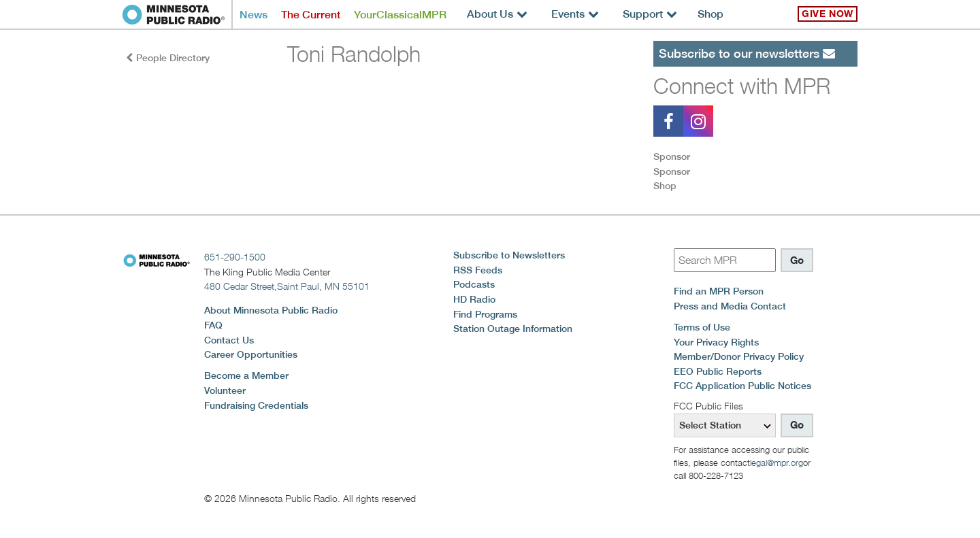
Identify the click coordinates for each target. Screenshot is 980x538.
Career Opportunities (251, 354)
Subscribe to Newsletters (509, 255)
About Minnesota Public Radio (271, 310)
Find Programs (485, 314)
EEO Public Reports (718, 371)
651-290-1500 (235, 257)
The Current (311, 15)
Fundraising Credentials (256, 405)
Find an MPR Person (719, 291)
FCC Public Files (708, 406)
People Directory (168, 58)
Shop (710, 14)
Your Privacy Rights (716, 342)
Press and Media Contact (730, 306)
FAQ (213, 325)
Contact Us (229, 340)
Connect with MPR (742, 86)
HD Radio (474, 299)
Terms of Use (702, 327)
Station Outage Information (513, 329)
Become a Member (246, 375)
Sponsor (672, 156)
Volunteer (225, 390)
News (254, 15)
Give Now (828, 14)
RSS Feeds (478, 270)
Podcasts (474, 284)
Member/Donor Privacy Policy (739, 356)
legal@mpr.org (777, 463)
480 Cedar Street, (287, 286)
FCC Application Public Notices (742, 386)
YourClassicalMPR (400, 15)
